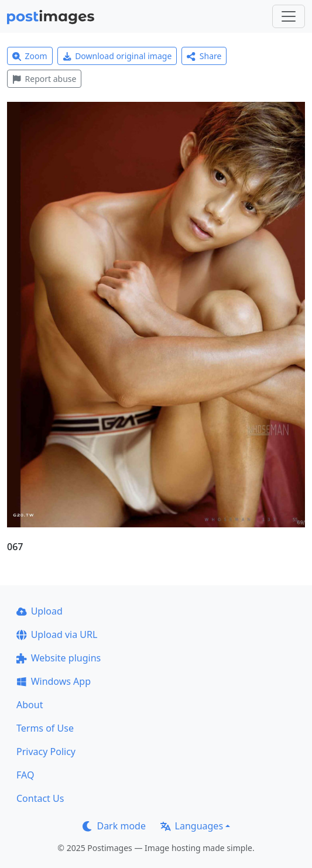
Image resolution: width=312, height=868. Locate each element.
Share (204, 56)
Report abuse (44, 79)
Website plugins (59, 658)
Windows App (54, 681)
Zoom (30, 56)
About (30, 705)
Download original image (117, 56)
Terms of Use (45, 728)
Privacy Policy (46, 752)
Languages (192, 826)
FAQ (25, 775)
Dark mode (114, 826)
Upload (40, 611)
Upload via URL (57, 634)
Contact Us (40, 798)
